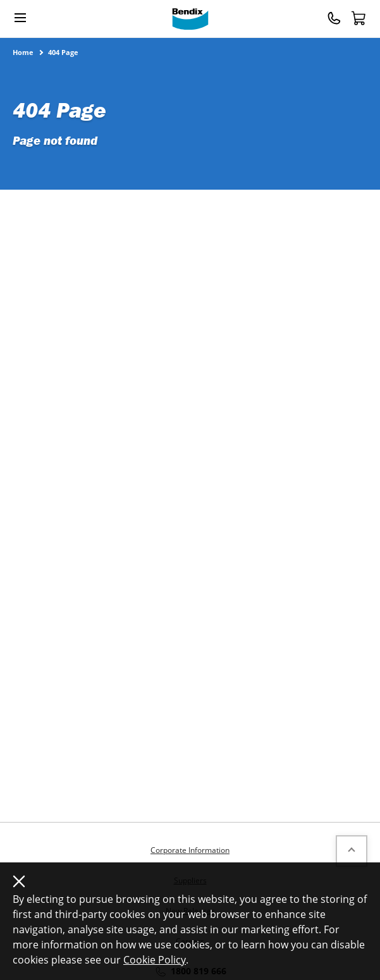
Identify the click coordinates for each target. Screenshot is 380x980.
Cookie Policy (155, 960)
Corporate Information (190, 850)
